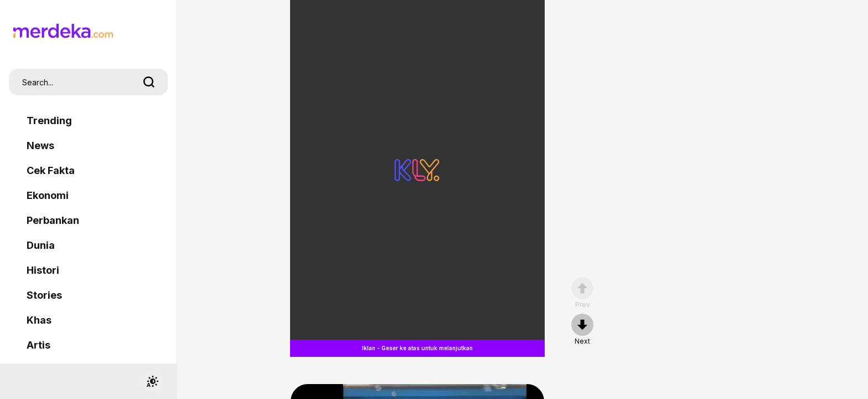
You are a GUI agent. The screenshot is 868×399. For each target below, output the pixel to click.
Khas (39, 320)
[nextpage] (582, 330)
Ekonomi (48, 195)
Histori (43, 270)
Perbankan (53, 220)
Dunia (41, 245)
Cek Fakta (51, 170)
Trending (49, 121)
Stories (44, 295)
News (40, 145)
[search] (149, 82)
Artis (38, 345)
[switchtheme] (152, 381)
